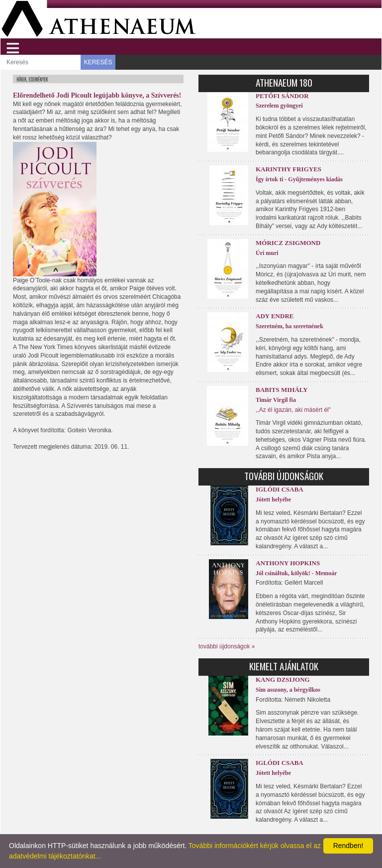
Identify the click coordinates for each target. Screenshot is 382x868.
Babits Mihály (282, 390)
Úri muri (267, 253)
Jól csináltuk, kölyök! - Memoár (296, 573)
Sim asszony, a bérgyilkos (288, 690)
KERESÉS (98, 62)
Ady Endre (275, 316)
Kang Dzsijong (283, 680)
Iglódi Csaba (280, 489)
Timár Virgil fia (276, 400)
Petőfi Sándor (282, 96)
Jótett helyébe (273, 499)
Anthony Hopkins (288, 563)
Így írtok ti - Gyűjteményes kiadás (299, 179)
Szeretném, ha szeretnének (289, 326)
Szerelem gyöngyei (279, 106)
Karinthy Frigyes (288, 169)
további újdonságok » (227, 646)
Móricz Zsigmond (288, 243)
